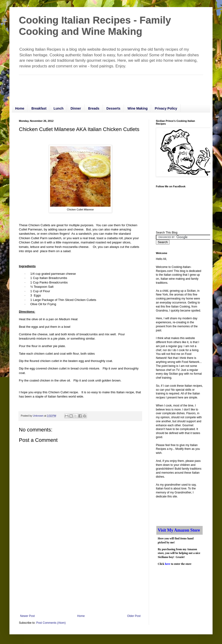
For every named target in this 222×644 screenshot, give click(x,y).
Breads (94, 108)
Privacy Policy (166, 108)
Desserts (113, 108)
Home (20, 108)
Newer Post (27, 616)
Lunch (59, 108)
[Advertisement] (105, 86)
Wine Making (138, 108)
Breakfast (39, 108)
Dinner (76, 108)
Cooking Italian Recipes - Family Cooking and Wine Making (95, 26)
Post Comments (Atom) (51, 623)
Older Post (134, 616)
